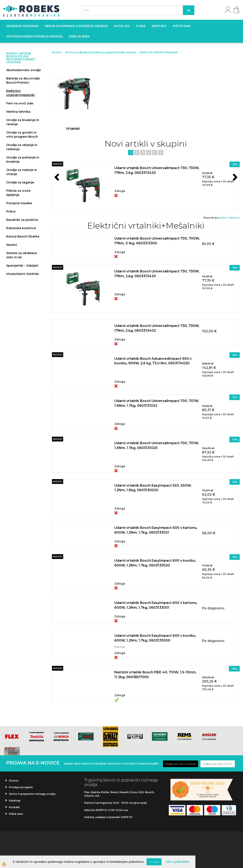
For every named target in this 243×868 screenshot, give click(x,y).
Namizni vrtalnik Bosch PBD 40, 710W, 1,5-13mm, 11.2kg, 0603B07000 (155, 675)
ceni (223, 218)
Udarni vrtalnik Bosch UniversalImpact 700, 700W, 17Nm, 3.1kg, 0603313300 (157, 241)
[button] (235, 178)
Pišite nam (182, 26)
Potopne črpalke (19, 203)
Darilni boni (79, 36)
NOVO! (58, 164)
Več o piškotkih (177, 862)
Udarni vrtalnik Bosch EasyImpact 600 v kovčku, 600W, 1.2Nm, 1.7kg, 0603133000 (155, 638)
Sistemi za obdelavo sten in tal (22, 255)
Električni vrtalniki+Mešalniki (20, 93)
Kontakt (159, 26)
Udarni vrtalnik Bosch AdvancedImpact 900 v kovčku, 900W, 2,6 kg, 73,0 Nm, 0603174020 (153, 361)
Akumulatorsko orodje (23, 70)
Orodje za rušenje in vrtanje (22, 172)
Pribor (11, 211)
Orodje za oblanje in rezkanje (22, 147)
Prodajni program (22, 26)
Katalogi (122, 26)
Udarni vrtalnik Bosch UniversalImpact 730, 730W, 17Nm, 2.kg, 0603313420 (157, 170)
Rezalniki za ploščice (22, 220)
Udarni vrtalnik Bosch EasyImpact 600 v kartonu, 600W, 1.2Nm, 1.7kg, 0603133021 (156, 530)
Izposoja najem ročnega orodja (34, 36)
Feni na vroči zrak (20, 103)
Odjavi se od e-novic (218, 764)
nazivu (234, 218)
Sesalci (12, 245)
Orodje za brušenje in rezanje (23, 122)
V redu (154, 862)
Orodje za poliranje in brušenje (23, 160)
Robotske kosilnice (21, 228)
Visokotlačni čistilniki (23, 274)
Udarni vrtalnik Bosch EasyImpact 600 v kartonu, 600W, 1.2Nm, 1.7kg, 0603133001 (156, 605)
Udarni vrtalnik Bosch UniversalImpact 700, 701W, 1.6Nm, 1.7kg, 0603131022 (157, 403)
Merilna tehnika (18, 112)
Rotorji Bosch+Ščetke (23, 236)
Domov (57, 52)
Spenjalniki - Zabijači (22, 266)
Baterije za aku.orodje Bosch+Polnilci (23, 80)
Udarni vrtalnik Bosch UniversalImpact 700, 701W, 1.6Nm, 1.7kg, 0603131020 (157, 445)
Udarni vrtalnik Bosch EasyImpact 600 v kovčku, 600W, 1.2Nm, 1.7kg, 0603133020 (155, 563)
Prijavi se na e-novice (181, 764)
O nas (141, 26)
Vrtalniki (73, 129)
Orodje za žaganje (20, 182)
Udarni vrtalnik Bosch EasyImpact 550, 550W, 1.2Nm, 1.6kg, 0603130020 (153, 488)
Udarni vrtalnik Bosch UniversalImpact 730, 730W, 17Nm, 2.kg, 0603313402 (157, 328)
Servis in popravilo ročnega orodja (76, 26)
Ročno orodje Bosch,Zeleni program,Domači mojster (101, 52)
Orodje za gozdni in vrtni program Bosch (22, 135)
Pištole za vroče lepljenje (18, 193)
